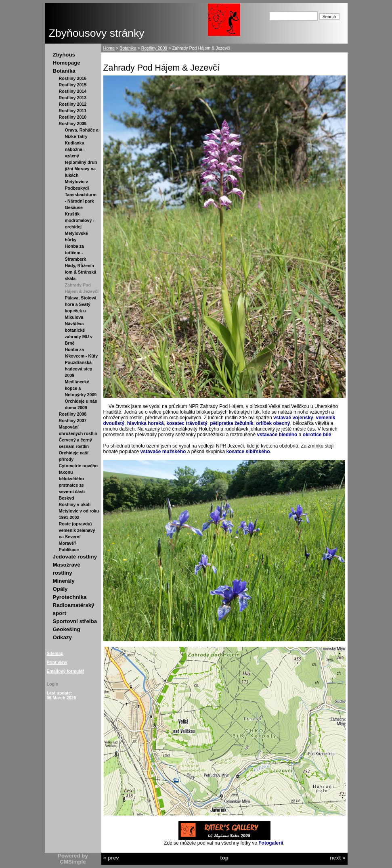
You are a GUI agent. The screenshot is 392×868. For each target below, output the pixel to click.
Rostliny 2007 (73, 420)
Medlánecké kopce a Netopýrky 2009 (81, 388)
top (224, 858)
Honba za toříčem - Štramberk (76, 253)
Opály (60, 589)
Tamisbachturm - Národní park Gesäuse (81, 201)
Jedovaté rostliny (75, 557)
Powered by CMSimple (73, 859)
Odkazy (62, 637)
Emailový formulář (66, 671)
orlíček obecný (273, 423)
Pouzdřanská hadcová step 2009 (79, 369)
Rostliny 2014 (73, 91)
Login (53, 684)
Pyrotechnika (70, 597)
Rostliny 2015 (73, 85)
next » (338, 858)
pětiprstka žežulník (232, 423)
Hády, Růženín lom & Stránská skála (81, 272)
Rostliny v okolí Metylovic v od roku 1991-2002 (79, 511)
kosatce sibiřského (248, 452)
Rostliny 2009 (73, 123)
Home (109, 48)
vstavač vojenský (293, 418)
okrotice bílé (317, 435)
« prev (111, 858)
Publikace (69, 550)
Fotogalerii (271, 843)
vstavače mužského (163, 452)
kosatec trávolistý (187, 423)
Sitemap (55, 653)
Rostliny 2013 (73, 98)
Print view (57, 662)
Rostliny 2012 (73, 104)
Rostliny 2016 (73, 78)
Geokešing (67, 629)
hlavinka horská (146, 423)
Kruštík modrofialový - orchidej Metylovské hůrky (80, 227)
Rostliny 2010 (73, 117)
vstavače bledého (277, 435)
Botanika (64, 71)
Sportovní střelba (75, 621)
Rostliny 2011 (73, 111)
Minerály (64, 581)
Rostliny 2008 (73, 414)
